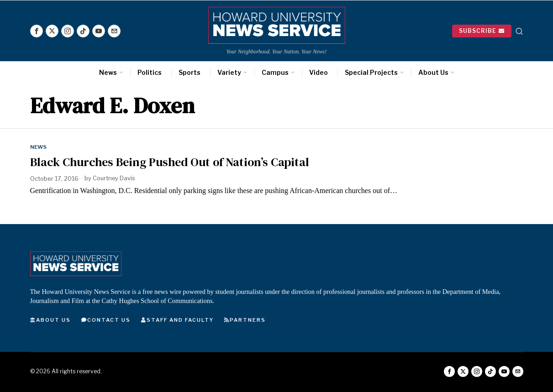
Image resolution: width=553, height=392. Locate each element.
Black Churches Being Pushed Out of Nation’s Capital (170, 162)
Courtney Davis (114, 178)
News (39, 147)
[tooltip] (37, 31)
